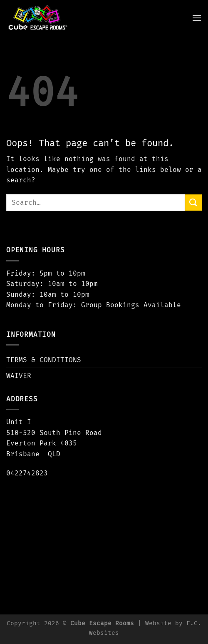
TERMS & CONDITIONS (44, 360)
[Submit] (193, 203)
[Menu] (197, 18)
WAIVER (19, 376)
